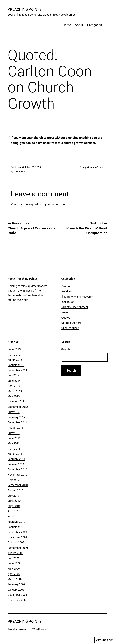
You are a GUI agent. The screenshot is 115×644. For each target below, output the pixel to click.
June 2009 (14, 563)
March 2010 (15, 516)
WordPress (39, 629)
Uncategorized (70, 328)
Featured (67, 286)
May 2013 (14, 396)
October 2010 (16, 480)
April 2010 (14, 511)
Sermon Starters (71, 323)
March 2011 (15, 454)
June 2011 (14, 438)
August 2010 (15, 490)
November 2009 (17, 537)
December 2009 (17, 532)
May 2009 (14, 569)
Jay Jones (20, 172)
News (65, 312)
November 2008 (17, 600)
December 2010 (17, 469)
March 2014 (15, 391)
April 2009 (14, 574)
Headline (67, 291)
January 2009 (16, 590)
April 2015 (14, 355)
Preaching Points (25, 9)
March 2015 (15, 360)
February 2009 (16, 584)
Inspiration (68, 302)
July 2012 (14, 412)
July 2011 (14, 433)
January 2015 (16, 365)
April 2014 (14, 386)
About (79, 25)
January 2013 (16, 401)
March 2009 (15, 579)
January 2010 (16, 527)
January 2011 (16, 464)
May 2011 (14, 443)
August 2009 (15, 553)
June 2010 (14, 501)
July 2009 (14, 558)
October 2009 (16, 542)
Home (67, 25)
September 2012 (18, 407)
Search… (67, 349)
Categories (94, 25)
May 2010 (14, 506)
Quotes (100, 167)
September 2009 (18, 548)
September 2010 (18, 485)
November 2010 (17, 475)
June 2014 (14, 381)
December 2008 (17, 595)
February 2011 (16, 459)
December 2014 (17, 370)
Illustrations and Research (77, 297)
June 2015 (14, 349)
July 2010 (14, 496)
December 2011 (17, 422)
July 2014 (14, 375)
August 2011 (15, 428)
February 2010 (16, 522)
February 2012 (16, 417)
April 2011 (14, 449)
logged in (35, 204)
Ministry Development (75, 307)
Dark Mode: (104, 640)
